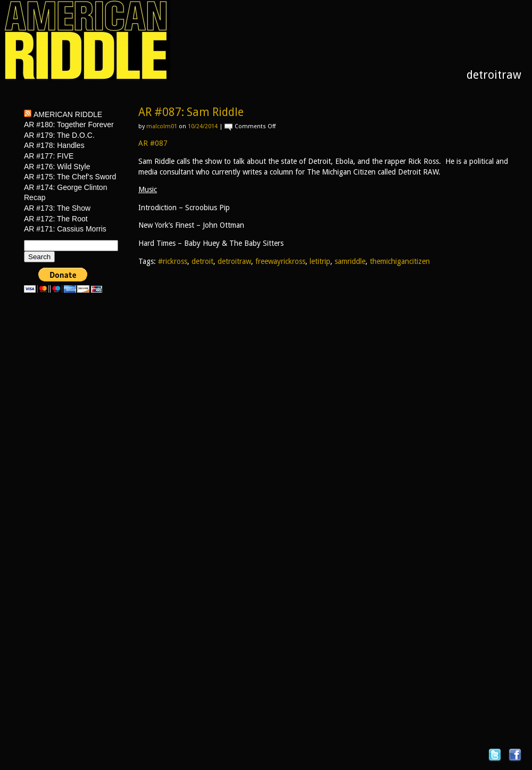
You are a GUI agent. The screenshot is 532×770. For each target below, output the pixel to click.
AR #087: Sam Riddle (191, 112)
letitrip (320, 261)
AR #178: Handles (54, 145)
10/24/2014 (203, 126)
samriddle (350, 261)
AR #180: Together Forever (69, 125)
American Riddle (68, 114)
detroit (202, 261)
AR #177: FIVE (49, 156)
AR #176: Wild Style (57, 167)
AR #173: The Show (57, 208)
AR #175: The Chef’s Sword (70, 177)
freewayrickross (280, 261)
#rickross (173, 261)
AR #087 (153, 143)
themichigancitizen (400, 261)
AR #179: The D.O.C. (59, 135)
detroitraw (234, 261)
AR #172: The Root (56, 219)
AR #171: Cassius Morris (65, 229)
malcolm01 (162, 126)
